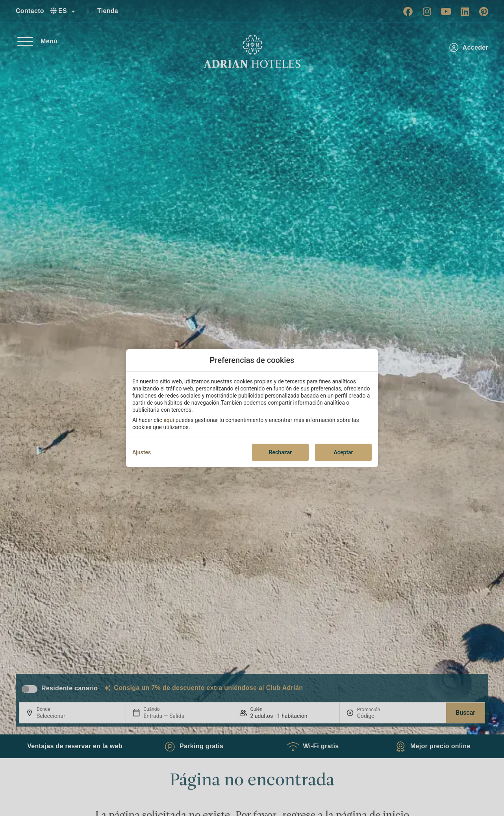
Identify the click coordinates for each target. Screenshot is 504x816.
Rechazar (280, 452)
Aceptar (343, 452)
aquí (169, 420)
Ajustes (142, 452)
